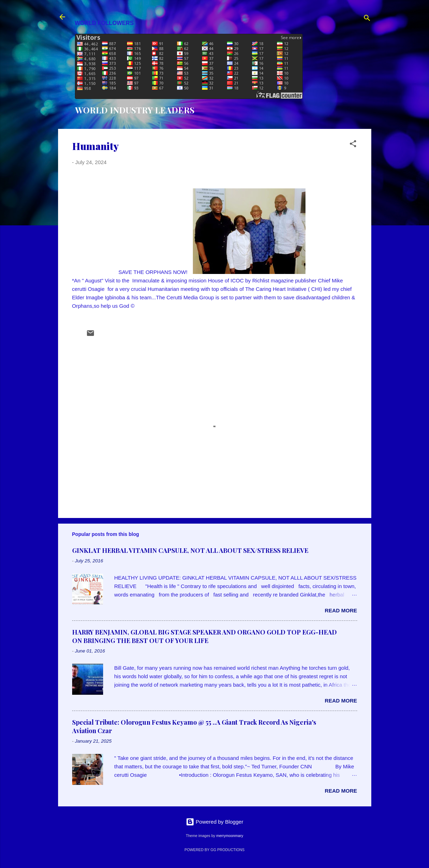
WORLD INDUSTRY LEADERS (135, 110)
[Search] (367, 19)
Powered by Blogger (214, 822)
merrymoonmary (229, 836)
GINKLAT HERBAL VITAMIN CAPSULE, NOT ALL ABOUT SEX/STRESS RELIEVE (190, 550)
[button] (353, 145)
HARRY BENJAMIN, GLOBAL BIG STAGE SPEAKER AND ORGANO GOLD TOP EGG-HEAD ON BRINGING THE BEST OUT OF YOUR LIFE (204, 636)
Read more (341, 610)
